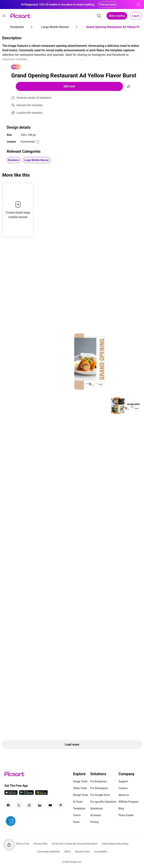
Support (123, 781)
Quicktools (97, 808)
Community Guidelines (48, 852)
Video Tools (80, 788)
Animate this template (30, 105)
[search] (99, 16)
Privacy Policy (41, 844)
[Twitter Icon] (19, 805)
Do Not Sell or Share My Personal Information (75, 844)
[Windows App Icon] (41, 794)
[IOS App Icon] (11, 794)
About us (124, 795)
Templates (79, 808)
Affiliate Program (128, 802)
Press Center (126, 815)
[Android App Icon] (26, 794)
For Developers (99, 788)
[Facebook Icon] (8, 805)
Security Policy (82, 852)
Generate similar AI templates (34, 98)
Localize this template (29, 113)
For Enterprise (99, 781)
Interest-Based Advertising (115, 844)
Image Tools (80, 781)
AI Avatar (96, 815)
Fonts (76, 822)
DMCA (67, 852)
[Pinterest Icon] (61, 805)
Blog (121, 808)
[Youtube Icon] (50, 805)
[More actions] (100, 384)
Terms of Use (23, 844)
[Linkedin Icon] (40, 805)
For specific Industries (103, 802)
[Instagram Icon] (29, 805)
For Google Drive (100, 795)
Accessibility (101, 852)
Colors (77, 815)
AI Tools (78, 802)
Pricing (94, 822)
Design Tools (81, 795)
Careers (123, 788)
